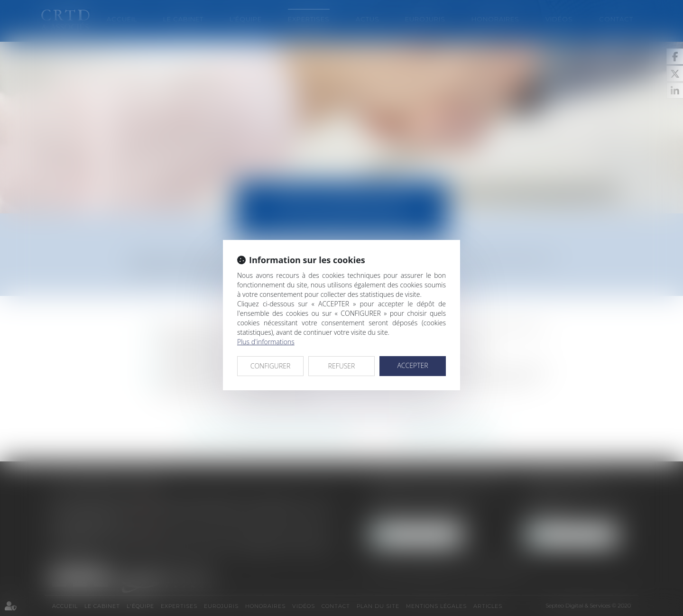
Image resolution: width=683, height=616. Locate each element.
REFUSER (342, 366)
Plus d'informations (266, 342)
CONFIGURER (271, 366)
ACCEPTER (412, 365)
